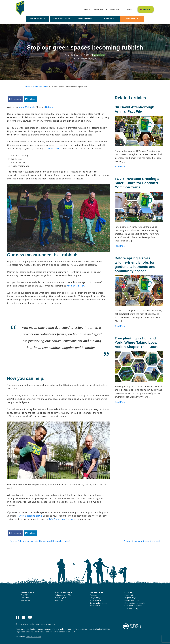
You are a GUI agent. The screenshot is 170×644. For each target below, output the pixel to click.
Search (87, 9)
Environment (99, 55)
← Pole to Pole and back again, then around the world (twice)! (38, 541)
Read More (120, 166)
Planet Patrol (53, 149)
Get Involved (38, 19)
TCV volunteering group (30, 516)
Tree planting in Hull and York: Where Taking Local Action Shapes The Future (137, 342)
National (50, 107)
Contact (130, 9)
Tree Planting (61, 19)
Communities (85, 19)
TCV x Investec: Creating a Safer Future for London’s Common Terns (137, 183)
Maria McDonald (27, 107)
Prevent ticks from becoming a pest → (143, 541)
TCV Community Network (62, 519)
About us (108, 19)
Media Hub (115, 9)
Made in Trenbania (33, 637)
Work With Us (101, 9)
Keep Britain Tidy (76, 286)
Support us (132, 19)
